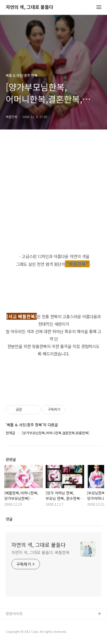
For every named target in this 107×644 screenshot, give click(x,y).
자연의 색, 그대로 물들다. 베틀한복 (41, 552)
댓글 (9, 519)
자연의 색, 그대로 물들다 (30, 7)
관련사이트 (14, 613)
